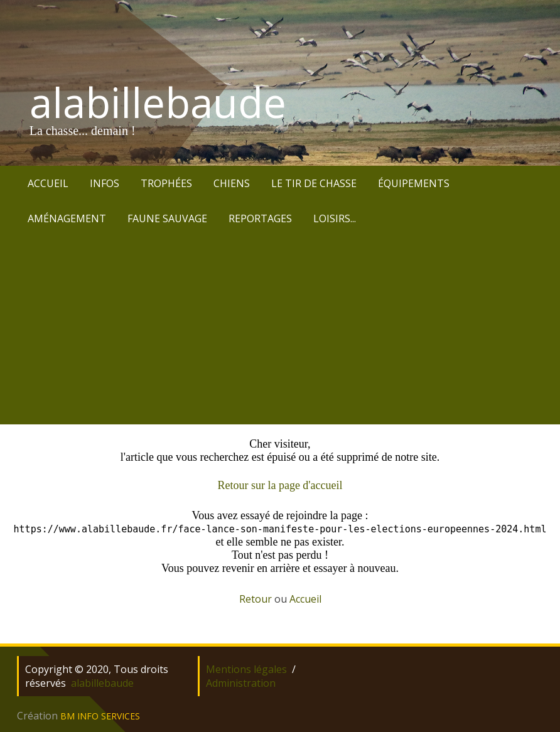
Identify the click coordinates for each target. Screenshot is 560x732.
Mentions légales (246, 669)
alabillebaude (158, 102)
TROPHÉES (166, 183)
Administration (241, 683)
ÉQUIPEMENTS (414, 183)
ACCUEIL (48, 183)
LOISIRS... (335, 218)
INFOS (105, 183)
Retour (256, 599)
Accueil (305, 599)
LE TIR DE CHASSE (314, 183)
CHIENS (232, 183)
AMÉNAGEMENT (67, 218)
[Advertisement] (280, 330)
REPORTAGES (260, 218)
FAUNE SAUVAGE (167, 218)
